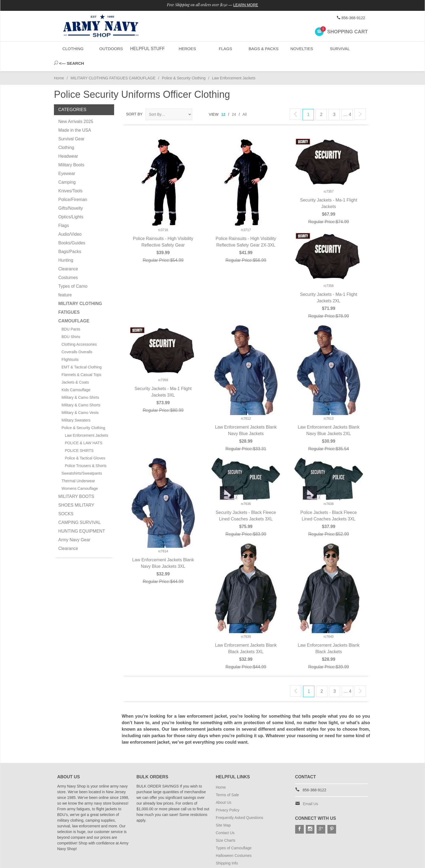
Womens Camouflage (80, 473)
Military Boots (71, 150)
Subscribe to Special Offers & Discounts (249, 856)
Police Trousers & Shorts (86, 451)
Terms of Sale (227, 780)
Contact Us (225, 818)
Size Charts (226, 825)
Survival (339, 49)
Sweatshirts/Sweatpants (82, 458)
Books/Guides (72, 228)
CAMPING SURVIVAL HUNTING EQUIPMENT (82, 512)
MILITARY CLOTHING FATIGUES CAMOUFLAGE (113, 63)
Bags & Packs (263, 49)
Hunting (66, 245)
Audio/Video (70, 219)
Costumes (68, 262)
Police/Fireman (73, 184)
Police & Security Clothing (184, 63)
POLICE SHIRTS (79, 435)
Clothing (73, 49)
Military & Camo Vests (80, 397)
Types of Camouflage (234, 833)
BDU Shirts (71, 322)
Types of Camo (73, 271)
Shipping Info (227, 848)
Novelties (301, 49)
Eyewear (67, 158)
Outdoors (111, 49)
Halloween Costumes (234, 840)
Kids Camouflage (76, 375)
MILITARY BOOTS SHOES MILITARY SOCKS (76, 490)
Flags (225, 49)
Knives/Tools (70, 176)
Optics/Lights (71, 202)
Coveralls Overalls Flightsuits (77, 341)
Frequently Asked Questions (239, 802)
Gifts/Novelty (71, 193)
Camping (67, 167)
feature (65, 280)
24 (234, 99)
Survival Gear (71, 124)
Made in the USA (75, 115)
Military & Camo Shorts (81, 390)
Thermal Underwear (78, 466)
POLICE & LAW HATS (83, 428)
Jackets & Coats (75, 367)
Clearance (68, 254)
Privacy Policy (228, 795)
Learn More (246, 5)
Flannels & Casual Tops (81, 359)
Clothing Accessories (79, 329)
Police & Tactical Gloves (85, 443)
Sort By (134, 99)
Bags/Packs (70, 236)
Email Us (311, 789)
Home (59, 63)
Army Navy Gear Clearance (74, 529)
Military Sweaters (76, 405)
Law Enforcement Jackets (86, 420)
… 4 (347, 99)
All (245, 99)
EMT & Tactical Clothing (82, 352)
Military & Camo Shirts (80, 382)
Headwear (68, 141)
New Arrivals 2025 (76, 106)
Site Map (223, 810)
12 (223, 99)
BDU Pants (71, 314)
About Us (224, 787)
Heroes (187, 49)
